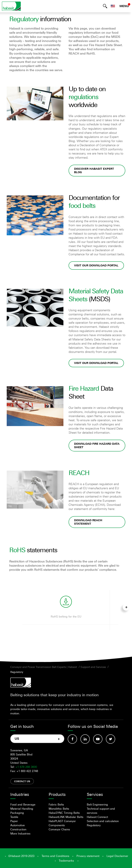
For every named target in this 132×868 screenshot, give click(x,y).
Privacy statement (88, 856)
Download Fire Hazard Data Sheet (97, 445)
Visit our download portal (96, 265)
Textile (14, 817)
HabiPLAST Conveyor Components (62, 823)
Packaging (17, 813)
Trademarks (66, 861)
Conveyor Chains (59, 829)
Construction (18, 829)
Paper (14, 821)
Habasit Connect (97, 817)
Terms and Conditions (55, 856)
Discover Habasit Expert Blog (94, 170)
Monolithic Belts (59, 809)
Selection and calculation (103, 821)
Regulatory (17, 672)
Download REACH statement (88, 522)
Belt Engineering (97, 804)
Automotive (18, 825)
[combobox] (37, 739)
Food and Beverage (23, 804)
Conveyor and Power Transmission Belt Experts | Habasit (44, 667)
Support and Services (93, 667)
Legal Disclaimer (117, 856)
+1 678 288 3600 (26, 767)
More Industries (20, 833)
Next (126, 607)
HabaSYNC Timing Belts (64, 813)
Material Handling (22, 809)
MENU (124, 6)
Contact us (22, 781)
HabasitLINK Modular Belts (66, 817)
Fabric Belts (56, 804)
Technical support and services (101, 811)
